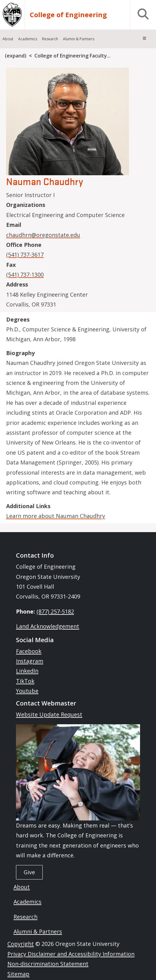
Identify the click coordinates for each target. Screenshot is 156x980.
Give (29, 872)
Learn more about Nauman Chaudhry (56, 516)
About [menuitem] (8, 39)
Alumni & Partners (38, 931)
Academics (27, 902)
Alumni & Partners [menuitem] (79, 39)
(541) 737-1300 (25, 275)
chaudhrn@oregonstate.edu (43, 235)
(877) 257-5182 (55, 611)
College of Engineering (68, 15)
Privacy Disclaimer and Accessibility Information (71, 954)
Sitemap (18, 974)
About (22, 887)
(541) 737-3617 (25, 255)
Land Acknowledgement (48, 626)
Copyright (21, 944)
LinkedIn (27, 671)
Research (25, 917)
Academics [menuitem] (28, 39)
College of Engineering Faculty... (72, 56)
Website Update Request (49, 714)
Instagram (30, 661)
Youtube (27, 691)
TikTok (25, 681)
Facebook (29, 651)
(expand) (16, 56)
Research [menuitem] (50, 39)
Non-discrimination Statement (48, 964)
